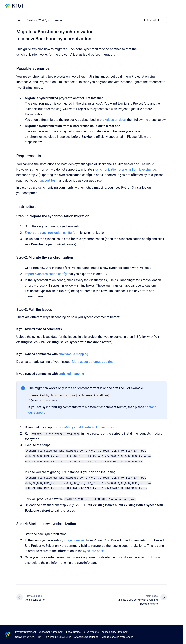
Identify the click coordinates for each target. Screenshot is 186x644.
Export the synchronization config (48, 233)
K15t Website (91, 632)
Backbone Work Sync (38, 20)
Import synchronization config (46, 274)
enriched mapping (71, 374)
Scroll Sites (65, 637)
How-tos (58, 20)
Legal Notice (73, 632)
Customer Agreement (51, 632)
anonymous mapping (73, 354)
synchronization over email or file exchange (125, 170)
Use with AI (154, 20)
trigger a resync (75, 540)
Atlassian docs (115, 120)
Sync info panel (94, 551)
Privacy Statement (26, 632)
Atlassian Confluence (86, 637)
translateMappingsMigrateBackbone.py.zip (84, 427)
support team (49, 180)
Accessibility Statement (115, 632)
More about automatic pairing (93, 362)
